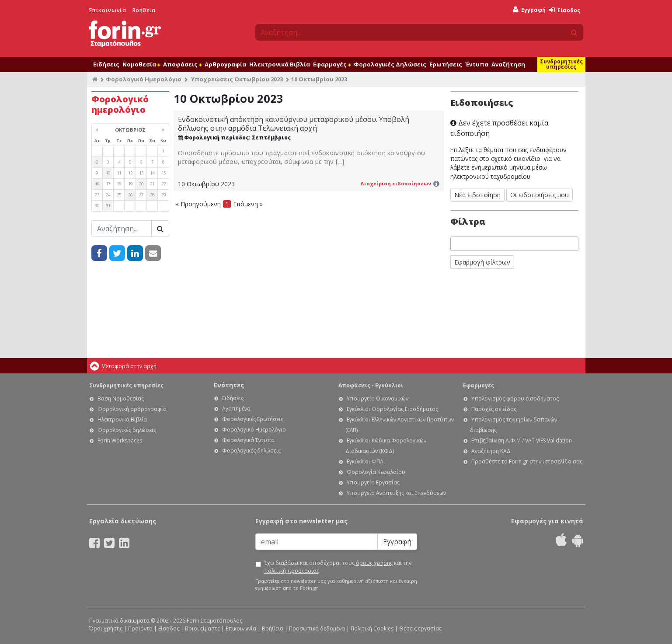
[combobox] (515, 244)
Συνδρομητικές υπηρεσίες (561, 64)
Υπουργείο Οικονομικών (378, 399)
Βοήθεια (144, 10)
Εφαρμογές (332, 64)
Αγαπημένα (236, 409)
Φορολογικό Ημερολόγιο (144, 79)
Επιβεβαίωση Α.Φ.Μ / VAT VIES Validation (522, 440)
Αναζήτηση (508, 64)
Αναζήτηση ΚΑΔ (491, 451)
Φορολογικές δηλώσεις (127, 430)
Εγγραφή (529, 10)
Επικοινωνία (108, 10)
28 (152, 195)
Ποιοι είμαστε (202, 628)
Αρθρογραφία (225, 64)
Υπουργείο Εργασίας (373, 482)
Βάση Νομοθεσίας (121, 399)
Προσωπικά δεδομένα (317, 628)
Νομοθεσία (141, 64)
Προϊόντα (140, 628)
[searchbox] (455, 244)
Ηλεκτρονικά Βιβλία (280, 64)
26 (130, 195)
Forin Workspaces (120, 440)
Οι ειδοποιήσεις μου (540, 195)
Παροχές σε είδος (494, 409)
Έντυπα (477, 64)
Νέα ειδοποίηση (477, 195)
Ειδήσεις (106, 64)
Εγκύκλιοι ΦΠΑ (365, 461)
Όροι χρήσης (106, 628)
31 (108, 206)
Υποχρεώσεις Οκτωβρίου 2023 (237, 79)
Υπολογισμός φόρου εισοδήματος (515, 399)
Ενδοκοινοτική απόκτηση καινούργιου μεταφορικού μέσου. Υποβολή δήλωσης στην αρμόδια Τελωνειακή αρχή (294, 124)
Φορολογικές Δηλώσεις (390, 64)
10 (108, 173)
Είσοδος (564, 10)
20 (141, 184)
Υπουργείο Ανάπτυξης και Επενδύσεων (396, 493)
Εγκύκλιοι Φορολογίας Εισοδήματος (392, 409)
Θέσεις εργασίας (420, 628)
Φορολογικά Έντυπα (248, 440)
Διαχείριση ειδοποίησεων (396, 183)
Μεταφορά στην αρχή (129, 366)
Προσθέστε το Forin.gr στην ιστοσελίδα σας (527, 461)
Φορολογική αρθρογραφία (132, 409)
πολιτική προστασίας (292, 571)
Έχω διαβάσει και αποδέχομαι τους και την (338, 567)
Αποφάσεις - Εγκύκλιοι (371, 385)
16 (97, 184)
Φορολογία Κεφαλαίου (376, 472)
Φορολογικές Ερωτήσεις (253, 419)
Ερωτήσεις (446, 64)
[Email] (317, 542)
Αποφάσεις (182, 64)
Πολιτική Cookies (372, 628)
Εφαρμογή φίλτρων (482, 262)
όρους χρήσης (374, 563)
